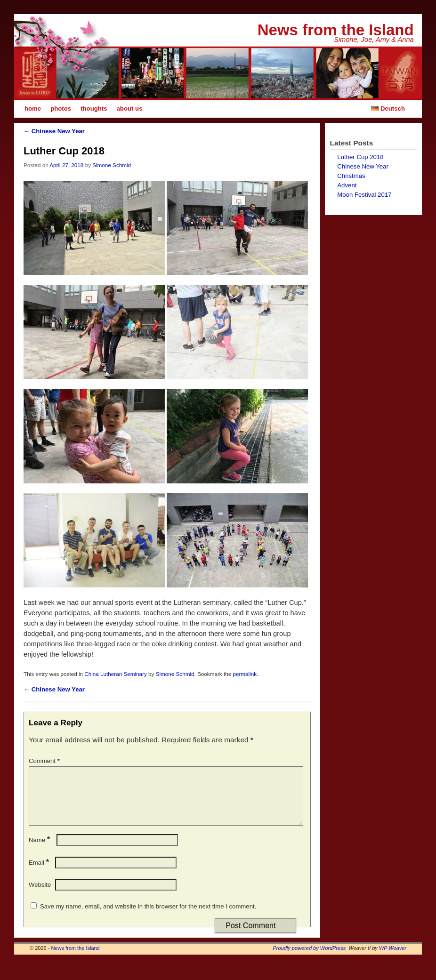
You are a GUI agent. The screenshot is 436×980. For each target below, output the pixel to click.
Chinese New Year (54, 131)
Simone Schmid (112, 165)
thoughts (94, 108)
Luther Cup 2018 (360, 157)
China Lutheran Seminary (116, 674)
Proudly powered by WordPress (310, 959)
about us (130, 108)
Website (40, 896)
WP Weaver (393, 959)
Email (40, 874)
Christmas (351, 176)
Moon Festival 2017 (364, 195)
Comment (45, 761)
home (33, 108)
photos (61, 108)
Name (40, 851)
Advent (347, 185)
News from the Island (336, 30)
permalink (245, 674)
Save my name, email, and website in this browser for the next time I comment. (148, 918)
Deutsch (387, 108)
